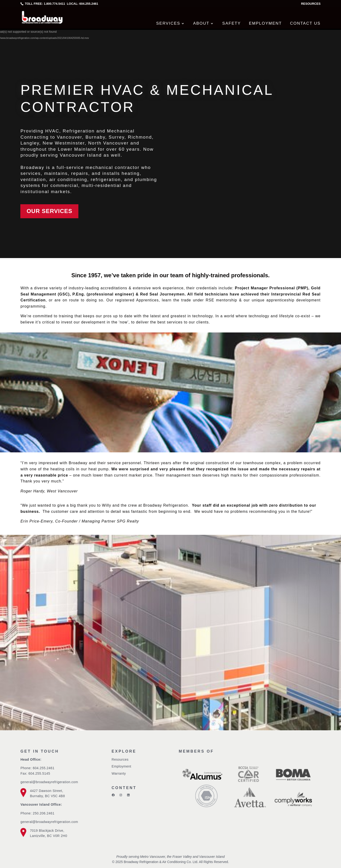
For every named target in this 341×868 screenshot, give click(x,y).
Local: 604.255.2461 (82, 4)
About (201, 23)
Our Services (49, 211)
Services (168, 23)
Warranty (119, 773)
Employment (265, 23)
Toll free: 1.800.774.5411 (45, 4)
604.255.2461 (44, 768)
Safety (232, 23)
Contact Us (305, 23)
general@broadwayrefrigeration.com (49, 782)
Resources (311, 4)
